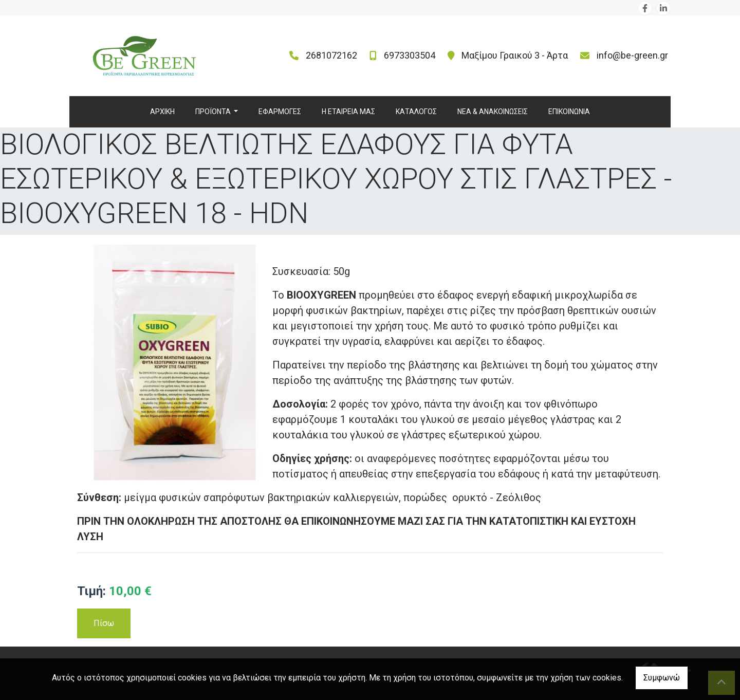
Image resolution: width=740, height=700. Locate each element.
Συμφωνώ (662, 678)
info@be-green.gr (632, 55)
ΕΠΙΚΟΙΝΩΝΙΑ (569, 112)
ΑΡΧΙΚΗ (162, 112)
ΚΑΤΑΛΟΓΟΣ (416, 112)
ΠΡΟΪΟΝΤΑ (214, 112)
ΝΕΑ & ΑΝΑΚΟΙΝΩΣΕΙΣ (493, 112)
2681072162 (331, 55)
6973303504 (410, 55)
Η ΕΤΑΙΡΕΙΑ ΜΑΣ (348, 112)
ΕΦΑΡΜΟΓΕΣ (280, 112)
